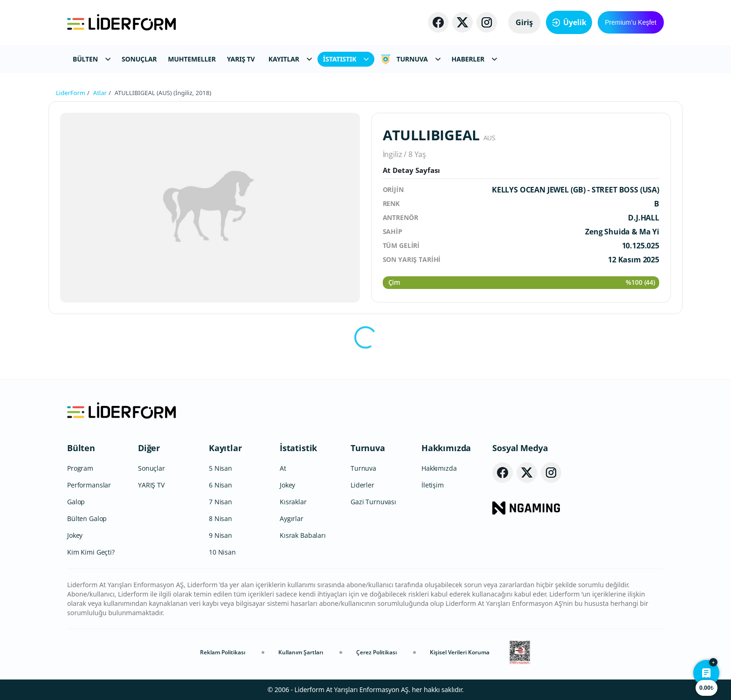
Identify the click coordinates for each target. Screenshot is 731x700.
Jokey (75, 535)
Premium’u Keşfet (631, 22)
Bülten (81, 448)
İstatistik (298, 448)
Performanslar (89, 485)
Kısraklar (293, 502)
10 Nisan (222, 552)
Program (80, 468)
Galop (76, 502)
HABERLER (474, 59)
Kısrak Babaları (303, 535)
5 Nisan (221, 468)
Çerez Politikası (376, 652)
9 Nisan (221, 535)
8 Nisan (221, 518)
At (283, 468)
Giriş (524, 22)
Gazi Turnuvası (373, 502)
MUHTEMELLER (192, 59)
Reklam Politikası (223, 652)
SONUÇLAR (139, 59)
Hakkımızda (446, 448)
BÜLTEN (92, 59)
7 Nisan (221, 502)
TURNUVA (410, 59)
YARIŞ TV (241, 59)
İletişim (433, 485)
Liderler (362, 485)
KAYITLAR (290, 59)
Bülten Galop (87, 518)
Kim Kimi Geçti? (91, 552)
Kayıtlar (225, 448)
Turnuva (368, 448)
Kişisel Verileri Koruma (460, 652)
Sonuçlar (152, 468)
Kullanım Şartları (301, 652)
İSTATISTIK (346, 59)
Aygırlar (292, 518)
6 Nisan (221, 485)
